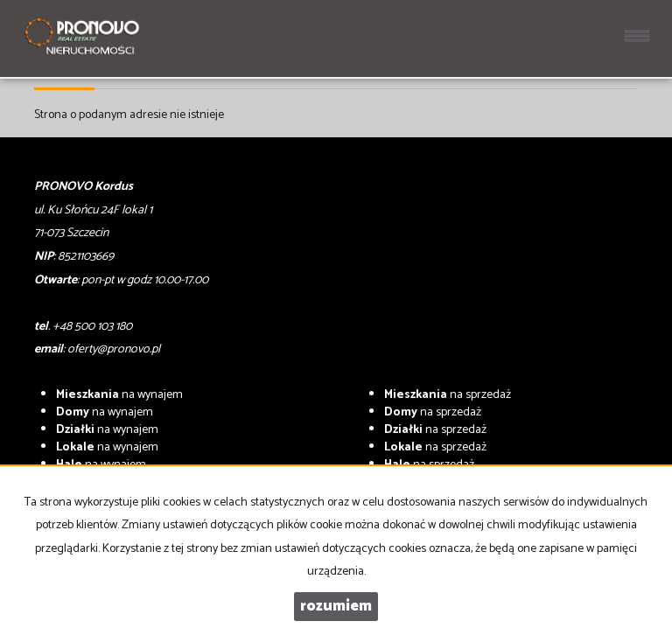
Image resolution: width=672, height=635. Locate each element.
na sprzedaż (448, 395)
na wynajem (119, 395)
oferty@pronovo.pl (114, 349)
